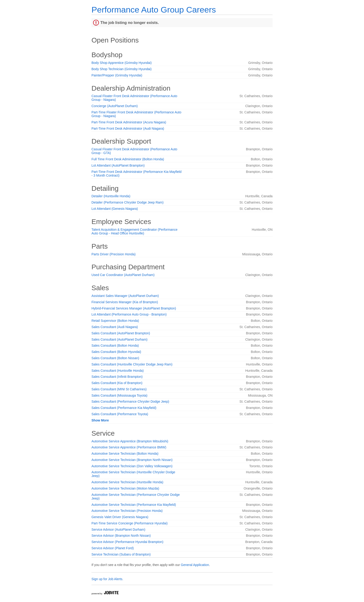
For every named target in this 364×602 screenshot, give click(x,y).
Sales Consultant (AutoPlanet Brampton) (121, 333)
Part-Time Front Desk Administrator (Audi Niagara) (128, 128)
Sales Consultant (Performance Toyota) (120, 414)
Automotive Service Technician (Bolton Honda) (125, 454)
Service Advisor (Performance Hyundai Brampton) (127, 542)
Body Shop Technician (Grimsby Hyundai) (122, 69)
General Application (195, 565)
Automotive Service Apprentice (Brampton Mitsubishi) (130, 441)
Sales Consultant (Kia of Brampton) (117, 383)
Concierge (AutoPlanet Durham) (115, 106)
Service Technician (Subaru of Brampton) (121, 554)
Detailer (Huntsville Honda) (111, 196)
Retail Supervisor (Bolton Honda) (115, 321)
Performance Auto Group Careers (154, 10)
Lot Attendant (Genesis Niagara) (115, 209)
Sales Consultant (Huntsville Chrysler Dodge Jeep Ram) (132, 364)
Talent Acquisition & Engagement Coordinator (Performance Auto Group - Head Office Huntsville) (134, 231)
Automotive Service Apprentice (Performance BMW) (129, 447)
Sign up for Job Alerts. (107, 579)
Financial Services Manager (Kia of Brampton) (125, 302)
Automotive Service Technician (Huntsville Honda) (127, 482)
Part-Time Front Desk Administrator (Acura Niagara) (129, 122)
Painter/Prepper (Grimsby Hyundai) (117, 75)
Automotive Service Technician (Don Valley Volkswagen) (132, 466)
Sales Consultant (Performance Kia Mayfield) (124, 408)
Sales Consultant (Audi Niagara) (115, 327)
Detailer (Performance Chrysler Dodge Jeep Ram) (127, 202)
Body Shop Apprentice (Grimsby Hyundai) (122, 63)
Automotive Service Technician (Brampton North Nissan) (132, 460)
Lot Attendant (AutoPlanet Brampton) (118, 165)
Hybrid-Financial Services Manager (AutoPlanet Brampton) (134, 308)
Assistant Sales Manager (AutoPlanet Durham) (125, 296)
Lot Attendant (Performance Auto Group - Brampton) (129, 314)
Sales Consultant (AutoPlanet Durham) (119, 339)
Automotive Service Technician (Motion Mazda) (125, 488)
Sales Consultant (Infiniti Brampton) (117, 377)
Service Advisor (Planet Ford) (113, 548)
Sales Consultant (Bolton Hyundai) (116, 352)
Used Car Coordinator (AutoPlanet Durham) (123, 275)
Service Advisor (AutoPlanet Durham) (118, 530)
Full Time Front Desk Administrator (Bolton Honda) (128, 159)
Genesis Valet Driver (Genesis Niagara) (120, 517)
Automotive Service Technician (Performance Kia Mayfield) (134, 505)
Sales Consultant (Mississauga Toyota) (119, 395)
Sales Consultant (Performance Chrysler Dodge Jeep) (130, 401)
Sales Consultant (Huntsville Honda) (118, 371)
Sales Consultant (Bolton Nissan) (115, 358)
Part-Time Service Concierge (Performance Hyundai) (130, 523)
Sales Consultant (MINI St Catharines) (119, 389)
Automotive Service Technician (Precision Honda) (127, 511)
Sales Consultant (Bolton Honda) (115, 345)
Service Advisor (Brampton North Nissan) (121, 536)
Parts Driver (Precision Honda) (114, 254)
